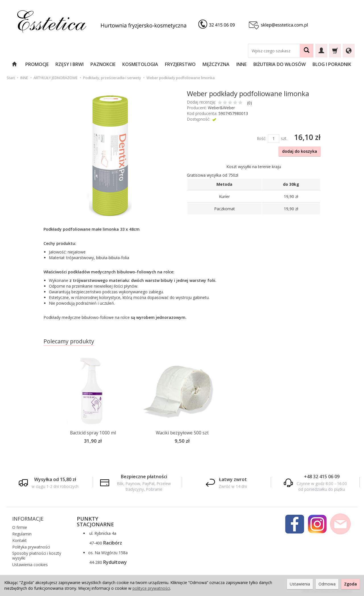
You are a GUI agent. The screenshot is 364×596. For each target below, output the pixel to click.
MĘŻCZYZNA (216, 64)
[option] (93, 403)
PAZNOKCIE (103, 64)
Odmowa (327, 584)
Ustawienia (300, 584)
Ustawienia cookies (30, 564)
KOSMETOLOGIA (140, 64)
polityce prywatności (151, 588)
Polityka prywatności (31, 546)
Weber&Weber (221, 108)
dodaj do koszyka (300, 151)
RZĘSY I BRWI (70, 64)
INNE (241, 64)
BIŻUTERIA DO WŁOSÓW (280, 64)
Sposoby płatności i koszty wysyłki (37, 555)
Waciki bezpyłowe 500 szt (182, 433)
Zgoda (350, 584)
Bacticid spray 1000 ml (93, 433)
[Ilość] (274, 139)
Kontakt (19, 540)
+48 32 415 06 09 (322, 476)
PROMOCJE (37, 64)
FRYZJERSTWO (180, 64)
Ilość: (261, 138)
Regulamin (22, 533)
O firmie (20, 526)
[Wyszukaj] (307, 51)
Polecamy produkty (69, 341)
